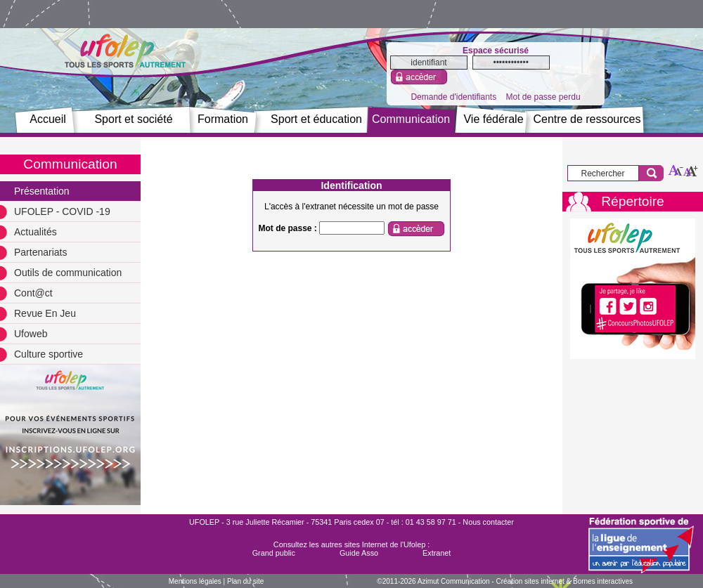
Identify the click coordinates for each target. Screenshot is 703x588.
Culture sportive (49, 354)
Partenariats (40, 252)
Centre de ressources (587, 119)
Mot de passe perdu (543, 97)
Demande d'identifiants (453, 97)
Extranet (437, 553)
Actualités (36, 232)
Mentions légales (195, 581)
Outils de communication (68, 273)
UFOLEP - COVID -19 (62, 211)
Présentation (42, 191)
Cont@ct (33, 293)
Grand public (274, 553)
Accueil (48, 119)
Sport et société (133, 119)
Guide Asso (359, 553)
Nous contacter (488, 522)
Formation (223, 119)
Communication (411, 119)
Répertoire (633, 201)
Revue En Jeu (45, 313)
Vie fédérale (493, 119)
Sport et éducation (316, 119)
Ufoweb (31, 334)
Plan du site (245, 581)
